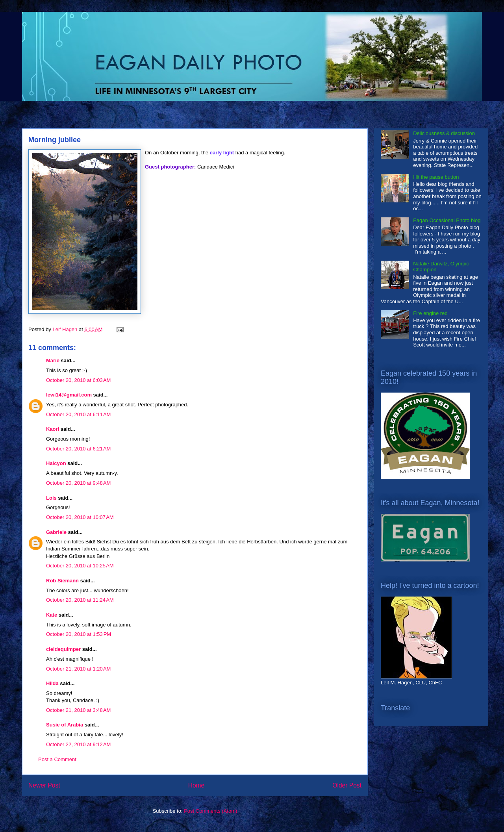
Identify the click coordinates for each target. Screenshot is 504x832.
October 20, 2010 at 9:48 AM (78, 483)
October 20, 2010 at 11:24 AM (80, 600)
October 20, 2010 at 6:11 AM (78, 414)
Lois (51, 498)
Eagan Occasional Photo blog (447, 220)
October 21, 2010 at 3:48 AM (78, 710)
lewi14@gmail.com (69, 395)
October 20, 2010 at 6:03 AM (78, 380)
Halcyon (56, 463)
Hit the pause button (436, 177)
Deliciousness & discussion (444, 133)
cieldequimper (63, 649)
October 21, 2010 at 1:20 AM (78, 669)
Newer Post (44, 785)
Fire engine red (430, 313)
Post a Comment (57, 759)
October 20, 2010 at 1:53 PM (79, 634)
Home (196, 785)
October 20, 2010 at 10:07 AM (80, 517)
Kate (52, 615)
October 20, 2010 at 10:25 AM (80, 566)
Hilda (52, 683)
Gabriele (56, 532)
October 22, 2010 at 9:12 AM (78, 744)
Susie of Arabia (65, 725)
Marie (53, 360)
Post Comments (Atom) (210, 811)
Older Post (347, 785)
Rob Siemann (62, 581)
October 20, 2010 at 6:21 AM (78, 449)
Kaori (53, 429)
